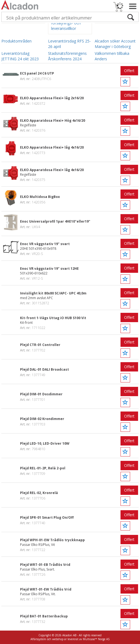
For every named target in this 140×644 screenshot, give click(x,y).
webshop (58, 639)
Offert (129, 71)
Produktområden (16, 41)
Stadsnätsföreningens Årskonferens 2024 (67, 56)
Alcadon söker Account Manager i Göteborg (115, 44)
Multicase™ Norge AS (96, 639)
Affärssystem (38, 639)
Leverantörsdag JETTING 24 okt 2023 (20, 56)
